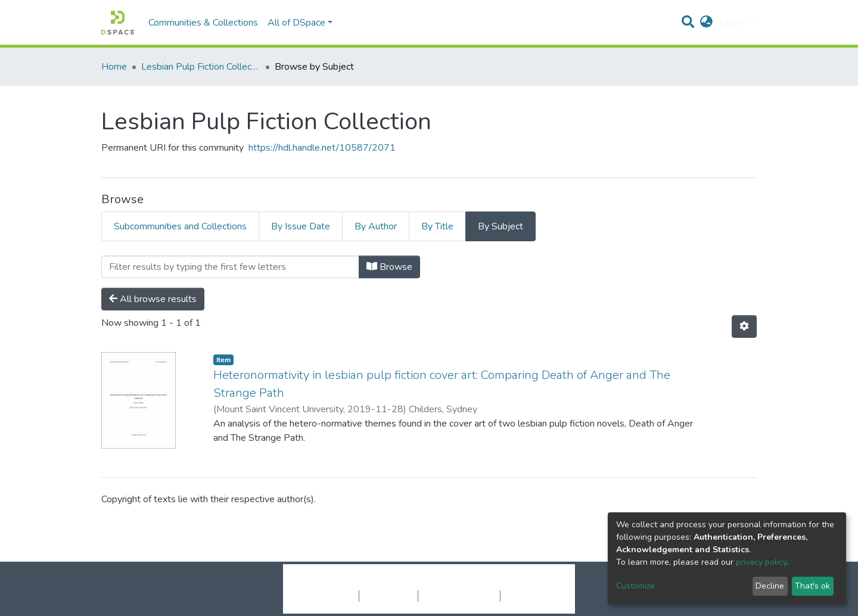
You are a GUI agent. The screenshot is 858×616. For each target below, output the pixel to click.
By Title (437, 226)
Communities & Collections (203, 23)
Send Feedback (532, 596)
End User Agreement (459, 596)
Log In (733, 23)
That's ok (812, 586)
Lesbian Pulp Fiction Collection (201, 67)
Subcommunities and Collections (180, 226)
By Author (376, 226)
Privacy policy (388, 596)
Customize (635, 586)
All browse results (153, 299)
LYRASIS (519, 583)
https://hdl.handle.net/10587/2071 (322, 148)
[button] (706, 23)
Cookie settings (327, 596)
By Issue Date (301, 226)
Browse (389, 267)
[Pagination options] (744, 326)
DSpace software (356, 583)
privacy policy (761, 562)
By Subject (500, 226)
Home (114, 67)
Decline (770, 586)
